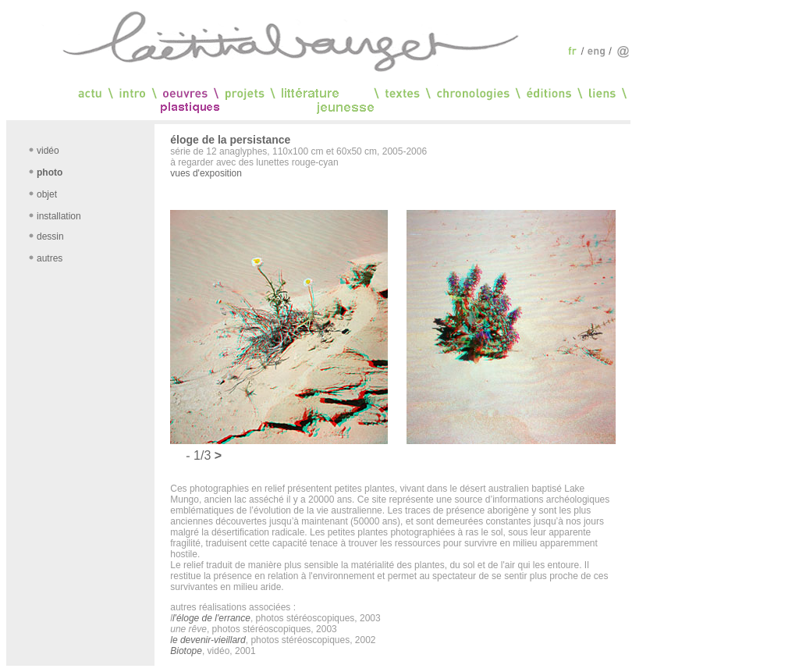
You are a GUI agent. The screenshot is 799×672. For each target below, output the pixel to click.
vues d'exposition (206, 173)
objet (47, 194)
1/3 (204, 455)
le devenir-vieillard (208, 640)
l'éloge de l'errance (211, 618)
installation (59, 216)
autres (50, 258)
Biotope (186, 651)
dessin (50, 236)
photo (50, 172)
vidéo (48, 151)
